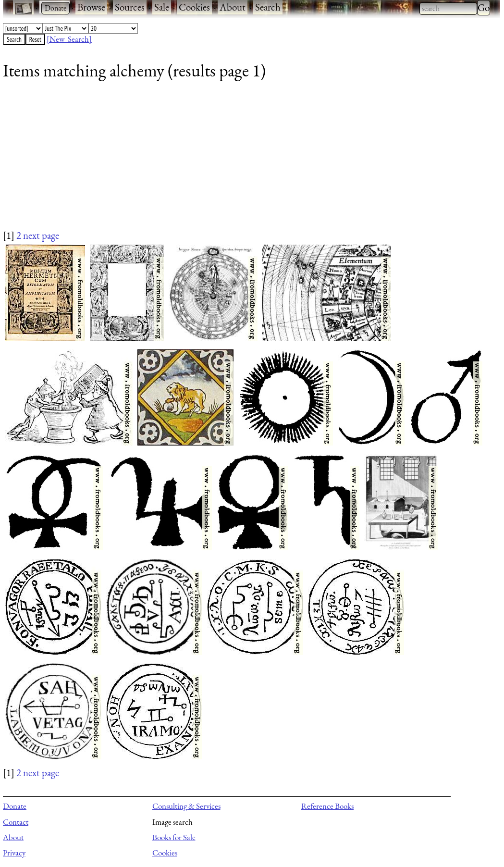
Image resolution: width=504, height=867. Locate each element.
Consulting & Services (186, 806)
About (233, 7)
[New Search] (69, 39)
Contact (16, 822)
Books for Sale (174, 837)
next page (41, 235)
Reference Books (327, 806)
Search (268, 7)
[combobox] (448, 9)
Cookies (194, 7)
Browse (91, 7)
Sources (130, 7)
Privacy (14, 853)
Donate (15, 806)
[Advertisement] (246, 161)
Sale (162, 7)
